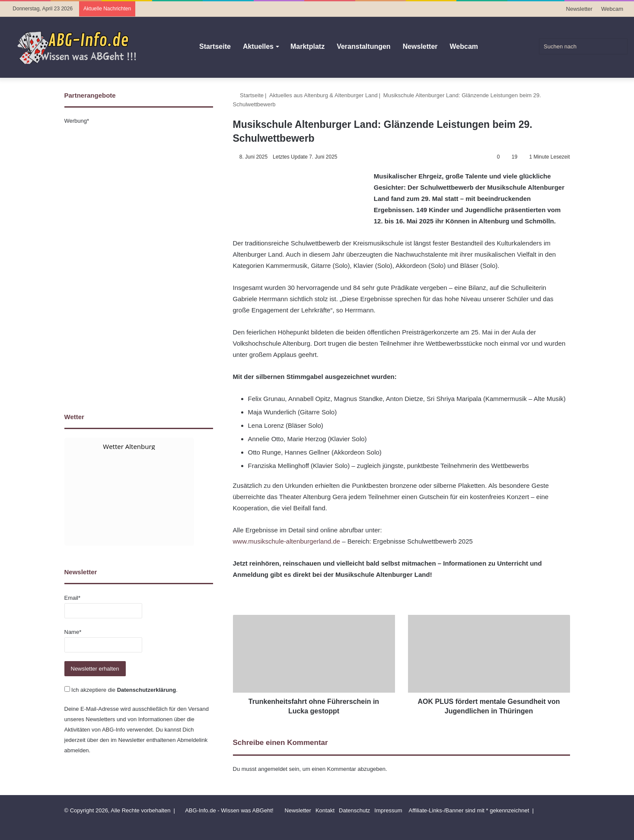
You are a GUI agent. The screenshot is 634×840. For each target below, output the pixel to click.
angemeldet (273, 769)
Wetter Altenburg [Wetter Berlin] (129, 446)
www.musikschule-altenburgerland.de (287, 541)
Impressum (388, 810)
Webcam (612, 9)
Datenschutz (354, 810)
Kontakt (325, 810)
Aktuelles (258, 46)
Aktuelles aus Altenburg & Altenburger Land (323, 95)
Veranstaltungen (363, 46)
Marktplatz (307, 46)
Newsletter (579, 9)
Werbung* (77, 121)
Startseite (215, 46)
